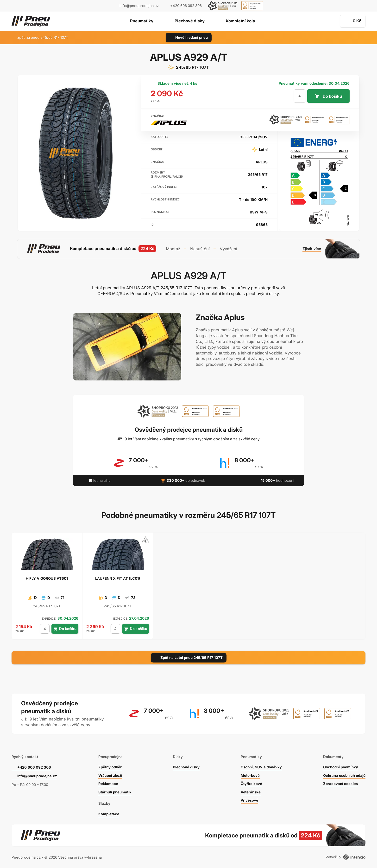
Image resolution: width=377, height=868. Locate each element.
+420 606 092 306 (34, 767)
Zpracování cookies (340, 783)
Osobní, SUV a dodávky (261, 767)
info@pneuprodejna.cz (139, 6)
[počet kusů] (300, 96)
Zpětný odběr (110, 767)
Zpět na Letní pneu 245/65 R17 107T (189, 657)
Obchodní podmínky (340, 767)
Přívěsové (249, 800)
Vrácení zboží (110, 775)
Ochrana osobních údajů (344, 775)
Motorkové (250, 775)
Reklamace (108, 783)
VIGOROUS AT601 (47, 578)
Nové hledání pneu (189, 37)
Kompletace (109, 813)
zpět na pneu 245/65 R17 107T (40, 37)
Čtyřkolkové (251, 783)
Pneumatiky (141, 21)
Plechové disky (190, 21)
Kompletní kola (241, 21)
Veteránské (251, 791)
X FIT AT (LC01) (118, 578)
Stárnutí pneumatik (115, 791)
